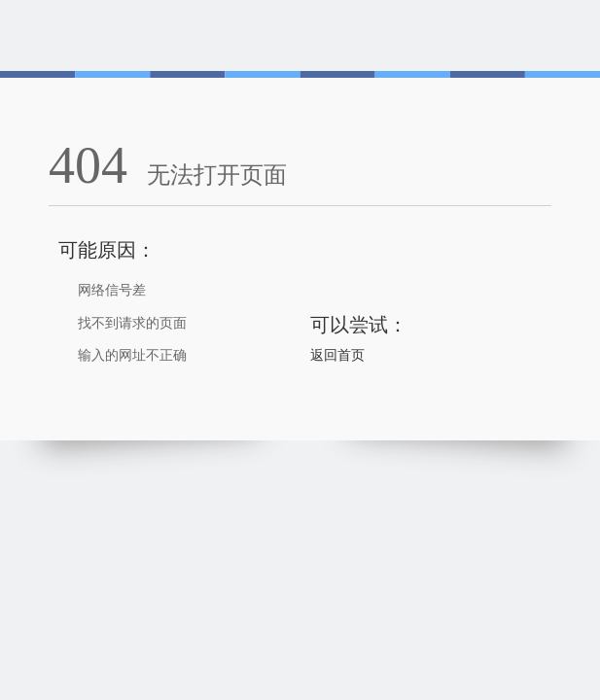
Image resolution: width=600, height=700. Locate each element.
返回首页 (337, 355)
